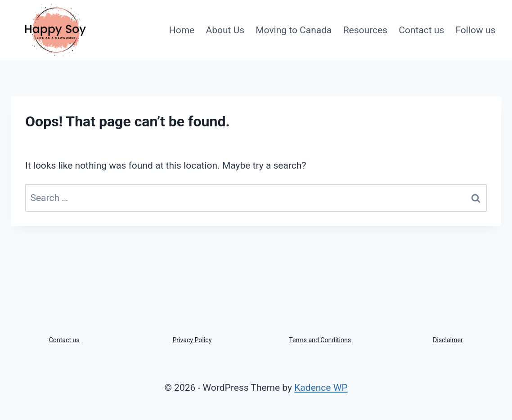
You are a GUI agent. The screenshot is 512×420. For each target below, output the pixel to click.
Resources (365, 30)
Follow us (475, 30)
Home (182, 30)
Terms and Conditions (320, 340)
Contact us (421, 30)
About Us (225, 30)
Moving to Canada (294, 30)
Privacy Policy (192, 340)
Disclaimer (448, 340)
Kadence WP (321, 388)
